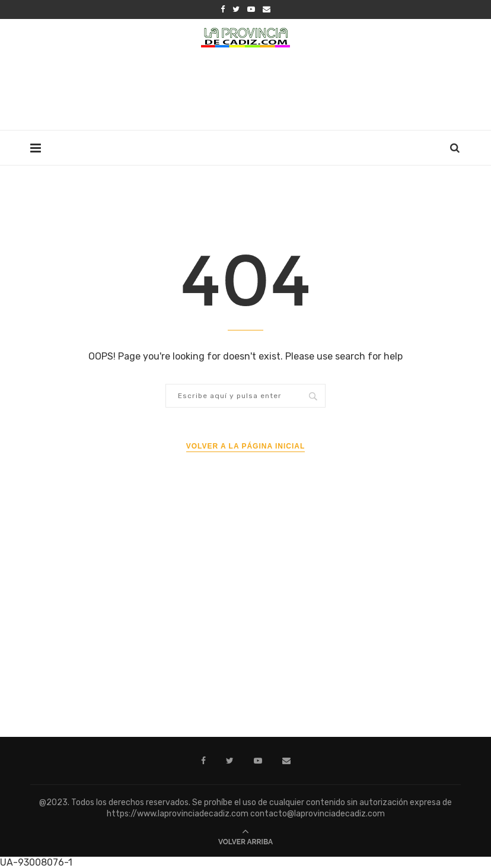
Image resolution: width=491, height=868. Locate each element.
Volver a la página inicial (246, 446)
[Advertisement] (245, 92)
